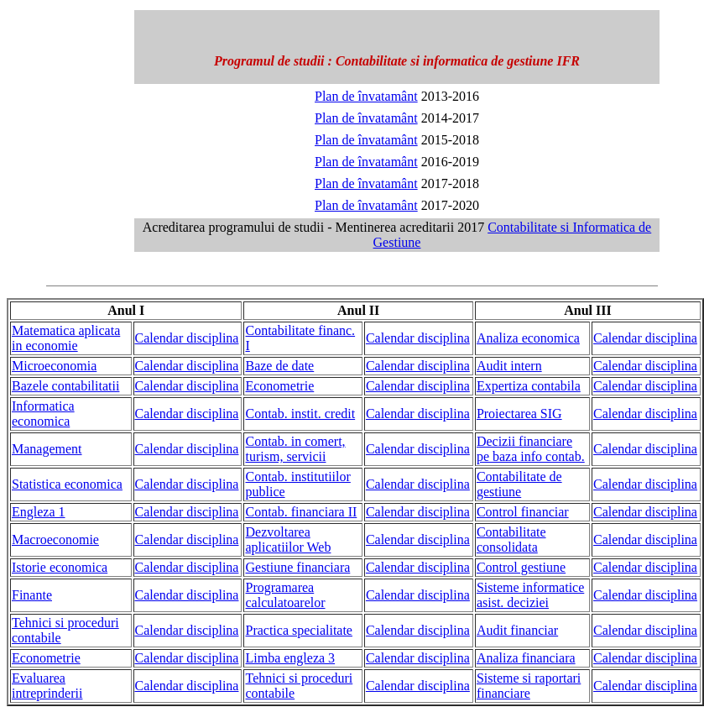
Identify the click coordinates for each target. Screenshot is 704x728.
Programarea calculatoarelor (285, 595)
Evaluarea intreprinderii (47, 686)
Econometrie (279, 386)
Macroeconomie (55, 539)
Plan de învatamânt (366, 96)
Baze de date (279, 366)
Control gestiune (521, 567)
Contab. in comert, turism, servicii (295, 449)
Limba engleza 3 (290, 658)
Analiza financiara (526, 658)
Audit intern (509, 366)
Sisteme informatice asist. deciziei (530, 595)
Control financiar (523, 512)
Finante (32, 595)
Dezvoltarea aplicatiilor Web (288, 539)
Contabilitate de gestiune (519, 484)
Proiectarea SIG (519, 414)
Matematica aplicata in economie (66, 338)
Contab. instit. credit (300, 414)
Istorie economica (60, 567)
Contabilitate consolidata (511, 539)
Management (47, 449)
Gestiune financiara (297, 567)
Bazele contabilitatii (65, 386)
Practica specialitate (298, 630)
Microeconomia (54, 366)
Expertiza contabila (529, 386)
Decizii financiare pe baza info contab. (531, 449)
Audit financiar (517, 630)
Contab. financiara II (301, 512)
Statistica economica (67, 484)
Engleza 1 (39, 512)
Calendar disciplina (187, 338)
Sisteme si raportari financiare (529, 686)
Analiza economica (528, 338)
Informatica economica (43, 414)
